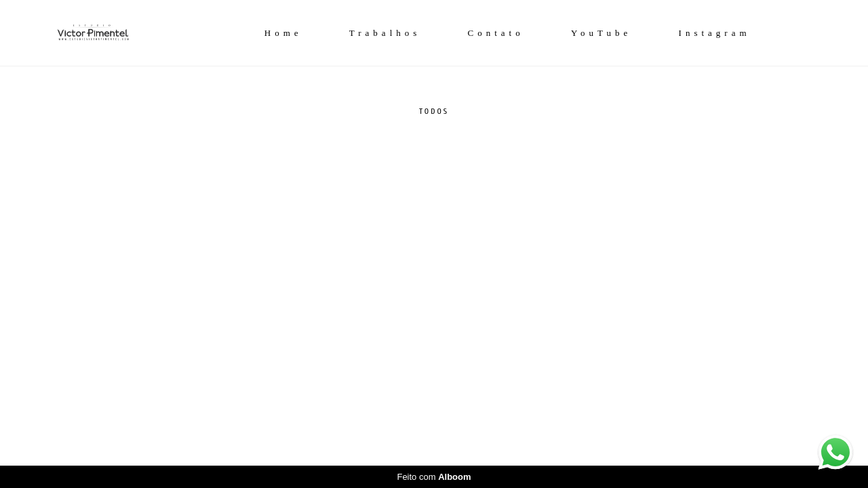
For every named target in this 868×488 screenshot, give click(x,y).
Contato (496, 33)
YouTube (601, 33)
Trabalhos (385, 33)
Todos (434, 111)
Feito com (434, 477)
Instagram (715, 33)
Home (283, 33)
